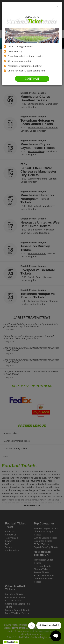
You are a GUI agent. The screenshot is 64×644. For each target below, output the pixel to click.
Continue (32, 79)
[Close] (58, 7)
